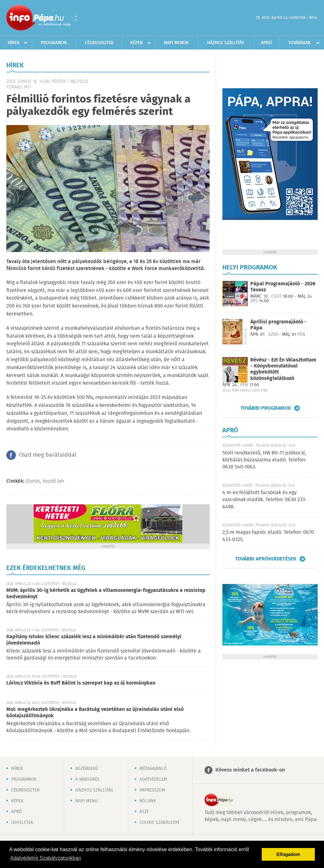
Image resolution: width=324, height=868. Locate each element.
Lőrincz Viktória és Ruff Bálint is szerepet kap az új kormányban (81, 683)
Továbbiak (299, 43)
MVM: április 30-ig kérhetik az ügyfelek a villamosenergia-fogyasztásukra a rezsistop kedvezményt (106, 594)
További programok (266, 408)
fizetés (33, 481)
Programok (54, 43)
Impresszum (152, 790)
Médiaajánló (153, 769)
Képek (137, 43)
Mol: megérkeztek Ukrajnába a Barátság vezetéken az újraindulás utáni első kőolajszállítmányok (95, 713)
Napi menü (87, 801)
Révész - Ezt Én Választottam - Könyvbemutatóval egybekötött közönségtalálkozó (283, 369)
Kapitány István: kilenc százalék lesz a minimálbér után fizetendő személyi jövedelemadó (94, 640)
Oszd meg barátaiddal (48, 455)
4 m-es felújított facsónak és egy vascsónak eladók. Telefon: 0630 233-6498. (265, 500)
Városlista (76, 18)
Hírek (14, 43)
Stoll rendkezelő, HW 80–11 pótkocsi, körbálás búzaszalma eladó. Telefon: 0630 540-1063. (264, 460)
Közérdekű (87, 769)
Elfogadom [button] (288, 854)
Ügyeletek (22, 823)
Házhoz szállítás (226, 43)
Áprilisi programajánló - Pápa (278, 325)
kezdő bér (54, 481)
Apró (267, 43)
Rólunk (148, 801)
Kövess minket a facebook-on (250, 770)
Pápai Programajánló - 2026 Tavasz (283, 287)
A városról (88, 779)
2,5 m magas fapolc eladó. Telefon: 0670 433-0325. (268, 536)
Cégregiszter (99, 43)
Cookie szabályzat (159, 823)
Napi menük (176, 43)
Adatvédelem (153, 779)
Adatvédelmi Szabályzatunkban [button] (46, 858)
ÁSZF (144, 812)
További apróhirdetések (266, 559)
